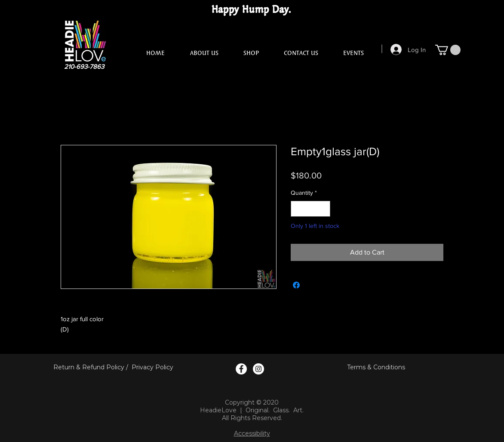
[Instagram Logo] (258, 369)
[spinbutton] (310, 209)
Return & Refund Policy (89, 367)
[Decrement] (297, 209)
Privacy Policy (152, 367)
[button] (448, 50)
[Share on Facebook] (296, 285)
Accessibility (252, 433)
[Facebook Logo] (241, 369)
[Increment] (324, 209)
